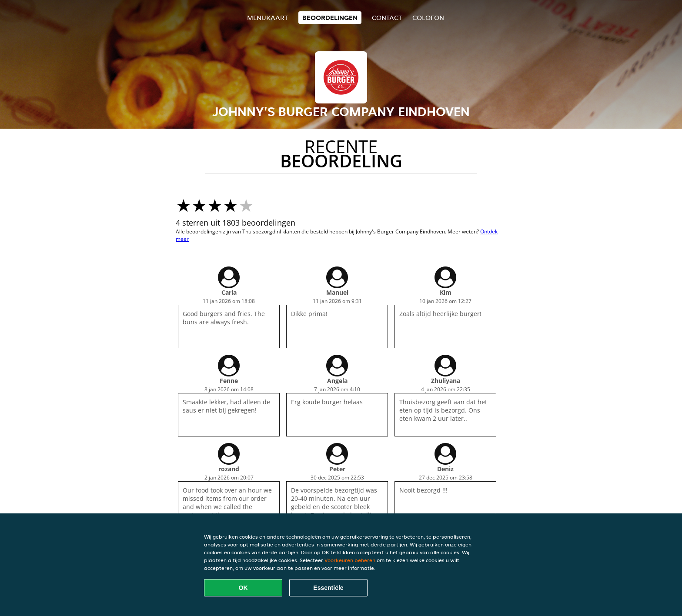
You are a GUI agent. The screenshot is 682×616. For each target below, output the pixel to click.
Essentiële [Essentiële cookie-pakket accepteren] (328, 588)
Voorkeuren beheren (350, 560)
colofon (428, 18)
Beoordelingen (330, 18)
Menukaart (267, 18)
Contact (387, 18)
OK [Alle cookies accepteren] (243, 588)
